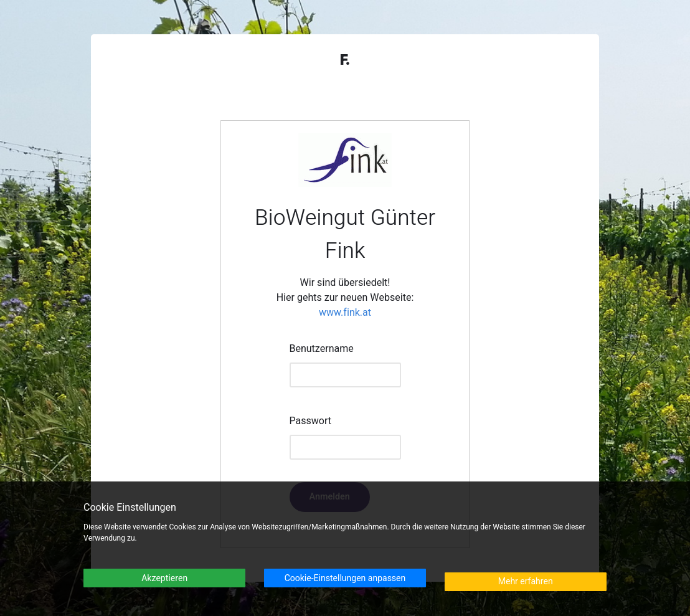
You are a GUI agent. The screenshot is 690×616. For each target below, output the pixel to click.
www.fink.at (345, 313)
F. (345, 60)
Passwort (310, 421)
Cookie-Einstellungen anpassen (345, 578)
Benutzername (322, 349)
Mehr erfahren (526, 581)
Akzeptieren (164, 578)
